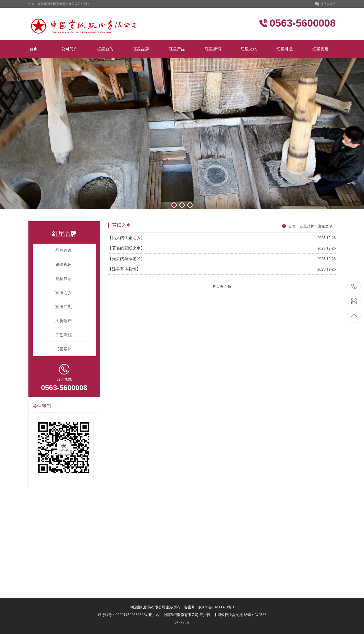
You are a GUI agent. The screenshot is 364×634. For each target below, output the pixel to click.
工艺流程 (64, 335)
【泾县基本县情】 (124, 269)
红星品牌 (141, 49)
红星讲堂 (285, 49)
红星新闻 (105, 49)
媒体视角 (64, 264)
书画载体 (64, 349)
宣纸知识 (64, 307)
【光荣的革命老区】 (126, 259)
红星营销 (213, 49)
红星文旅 (249, 49)
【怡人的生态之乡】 (126, 238)
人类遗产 (64, 321)
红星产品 (177, 49)
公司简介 (69, 49)
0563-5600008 (354, 287)
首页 (34, 49)
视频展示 (64, 279)
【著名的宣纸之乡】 (126, 248)
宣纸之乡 (64, 293)
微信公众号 (325, 4)
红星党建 (320, 49)
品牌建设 (64, 250)
